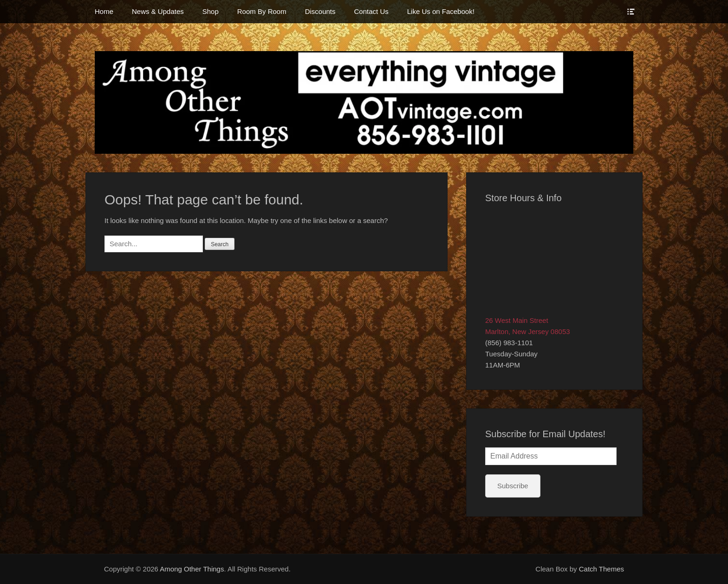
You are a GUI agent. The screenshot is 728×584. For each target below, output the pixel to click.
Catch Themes (601, 569)
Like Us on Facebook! (441, 11)
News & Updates (158, 11)
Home (104, 11)
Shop (211, 11)
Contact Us (371, 11)
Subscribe (513, 486)
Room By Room (262, 11)
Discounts (320, 11)
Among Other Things (192, 569)
